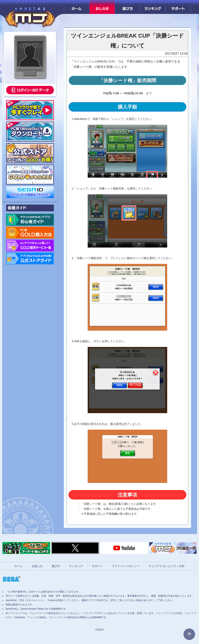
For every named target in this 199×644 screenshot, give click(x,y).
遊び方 (128, 7)
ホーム (77, 7)
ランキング (153, 7)
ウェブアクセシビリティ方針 (167, 566)
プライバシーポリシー (126, 566)
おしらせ (102, 7)
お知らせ (37, 566)
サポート (178, 7)
